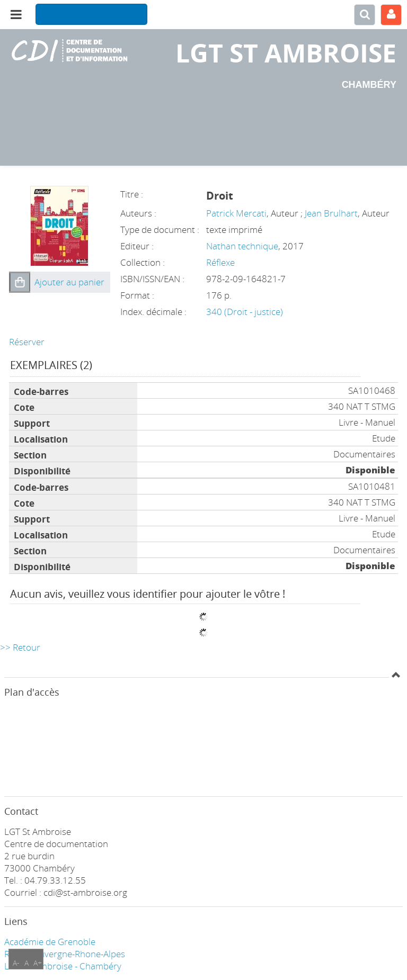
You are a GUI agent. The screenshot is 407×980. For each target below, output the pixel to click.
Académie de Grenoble (50, 942)
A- (16, 963)
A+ (38, 963)
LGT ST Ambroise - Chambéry (63, 966)
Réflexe (220, 262)
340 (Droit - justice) (245, 312)
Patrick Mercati (236, 213)
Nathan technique (242, 246)
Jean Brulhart (331, 213)
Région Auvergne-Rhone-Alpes (65, 954)
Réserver (27, 342)
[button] (20, 282)
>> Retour (20, 647)
